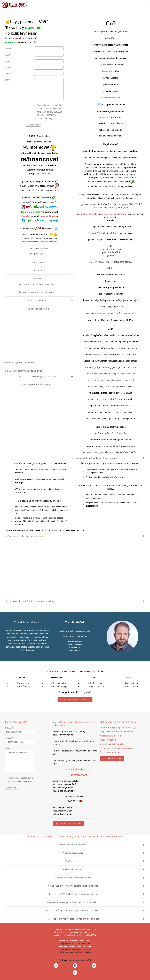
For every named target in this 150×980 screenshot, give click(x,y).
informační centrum (68, 824)
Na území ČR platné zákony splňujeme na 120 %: (73, 911)
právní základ (112, 759)
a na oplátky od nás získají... (37, 385)
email (8, 61)
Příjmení (9, 728)
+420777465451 (78, 775)
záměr (8, 74)
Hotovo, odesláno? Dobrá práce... (37, 292)
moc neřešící (37, 254)
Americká (25, 216)
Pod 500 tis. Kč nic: (73, 869)
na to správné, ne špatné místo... (37, 284)
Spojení (9, 738)
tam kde (37, 270)
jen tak (37, 279)
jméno (8, 48)
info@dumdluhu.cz (79, 769)
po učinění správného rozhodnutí (24, 371)
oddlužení (52, 216)
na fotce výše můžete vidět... (21, 363)
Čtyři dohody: (73, 861)
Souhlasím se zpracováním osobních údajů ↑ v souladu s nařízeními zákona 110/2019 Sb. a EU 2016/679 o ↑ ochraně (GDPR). (49, 112)
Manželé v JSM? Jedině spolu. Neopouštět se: (73, 894)
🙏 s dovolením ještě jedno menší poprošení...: (31, 601)
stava (7, 80)
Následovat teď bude (37, 309)
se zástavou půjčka (111, 98)
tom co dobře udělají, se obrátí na (37, 376)
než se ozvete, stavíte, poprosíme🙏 (25, 536)
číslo (8, 55)
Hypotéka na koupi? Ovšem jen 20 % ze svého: (73, 902)
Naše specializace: (73, 853)
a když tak (37, 262)
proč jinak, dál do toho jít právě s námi (98, 458)
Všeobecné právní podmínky (75, 699)
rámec (8, 68)
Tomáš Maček (78, 929)
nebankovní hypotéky (89, 214)
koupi (43, 216)
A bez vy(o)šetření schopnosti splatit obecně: (73, 886)
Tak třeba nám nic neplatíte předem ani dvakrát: (73, 919)
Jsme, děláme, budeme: (73, 845)
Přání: (8, 748)
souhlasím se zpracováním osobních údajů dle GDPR (19, 779)
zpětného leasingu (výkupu (113, 214)
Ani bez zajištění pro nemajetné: (73, 878)
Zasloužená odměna (37, 301)
